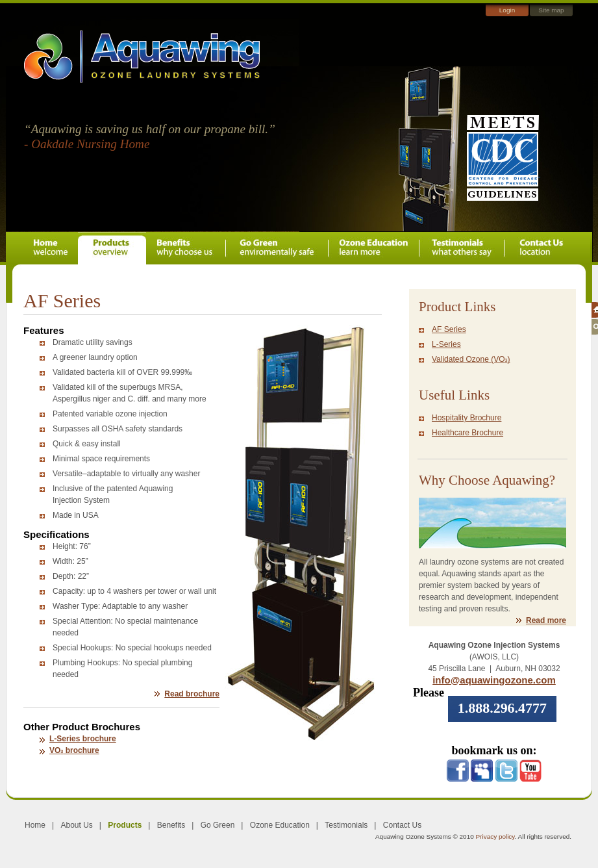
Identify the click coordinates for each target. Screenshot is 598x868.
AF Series (449, 329)
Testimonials (346, 825)
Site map (551, 10)
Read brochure (192, 694)
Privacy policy (495, 836)
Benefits (171, 825)
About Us (76, 825)
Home (35, 825)
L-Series (446, 344)
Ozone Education (280, 825)
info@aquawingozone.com (494, 680)
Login (507, 10)
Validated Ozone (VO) (471, 359)
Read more (546, 620)
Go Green (218, 825)
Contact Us (402, 825)
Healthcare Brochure (467, 433)
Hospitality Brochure (467, 418)
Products (125, 825)
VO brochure (74, 750)
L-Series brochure (83, 739)
